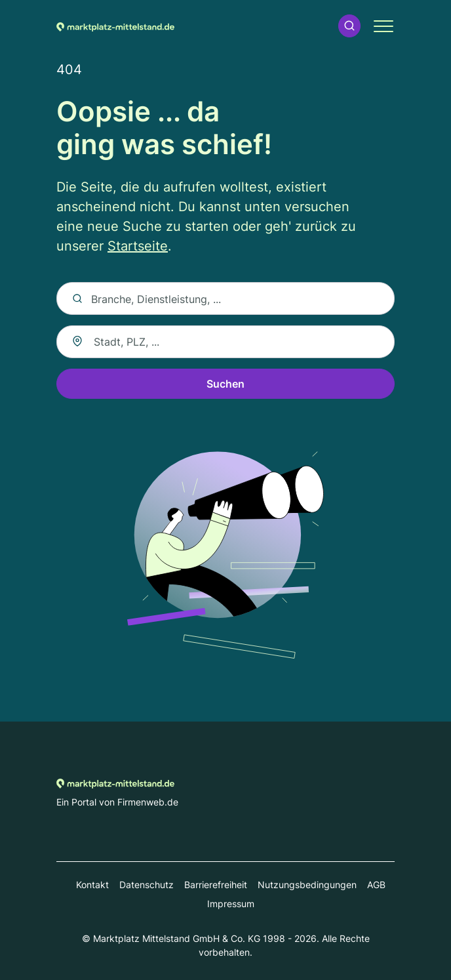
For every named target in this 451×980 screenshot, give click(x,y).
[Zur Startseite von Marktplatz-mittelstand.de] (115, 26)
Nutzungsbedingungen (307, 885)
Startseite (138, 246)
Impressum (231, 904)
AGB (376, 885)
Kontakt (92, 885)
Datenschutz (147, 885)
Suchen (226, 384)
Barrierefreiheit (216, 885)
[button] (349, 26)
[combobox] (226, 342)
